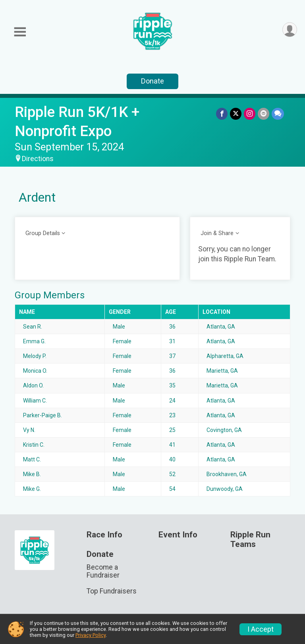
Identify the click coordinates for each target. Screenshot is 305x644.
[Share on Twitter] (236, 114)
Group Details (43, 233)
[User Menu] (290, 30)
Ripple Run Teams (250, 540)
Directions (38, 159)
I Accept (261, 629)
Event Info (178, 535)
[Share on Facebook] (222, 114)
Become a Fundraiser (103, 571)
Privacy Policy (91, 635)
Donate (152, 81)
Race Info (104, 535)
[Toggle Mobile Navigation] (20, 32)
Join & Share (217, 233)
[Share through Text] (278, 114)
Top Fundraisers (112, 591)
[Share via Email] (263, 114)
